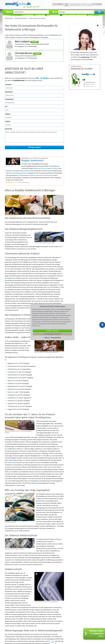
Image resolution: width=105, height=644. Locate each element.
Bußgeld (10, 278)
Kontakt (35, 42)
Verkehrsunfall (29, 171)
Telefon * (8, 114)
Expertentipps (75, 5)
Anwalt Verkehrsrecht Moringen (37, 18)
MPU (11, 171)
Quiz (89, 5)
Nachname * (9, 92)
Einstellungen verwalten (52, 334)
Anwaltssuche (9, 18)
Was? (9, 12)
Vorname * (9, 84)
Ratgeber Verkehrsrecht (32, 160)
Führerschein (12, 463)
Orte (67, 5)
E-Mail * (8, 121)
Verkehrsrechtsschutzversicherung (40, 175)
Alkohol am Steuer (40, 168)
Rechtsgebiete (58, 5)
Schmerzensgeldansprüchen (18, 173)
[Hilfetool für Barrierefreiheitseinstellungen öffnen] (102, 325)
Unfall (38, 428)
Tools (83, 5)
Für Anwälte (97, 5)
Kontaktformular (85, 57)
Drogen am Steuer (52, 168)
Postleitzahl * (10, 99)
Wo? (55, 12)
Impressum (47, 337)
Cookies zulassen (53, 331)
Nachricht (8, 129)
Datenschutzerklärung (56, 337)
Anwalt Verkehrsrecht (21, 18)
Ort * (7, 107)
